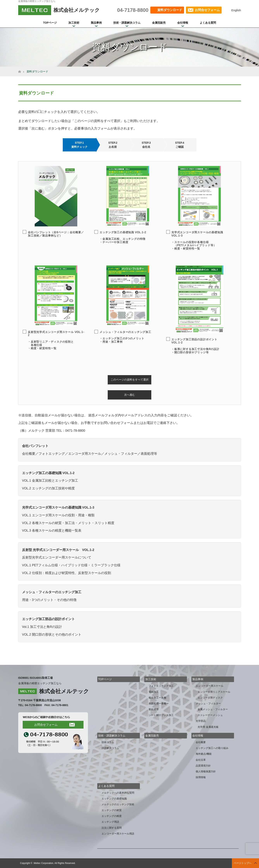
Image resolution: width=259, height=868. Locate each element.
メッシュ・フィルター (208, 703)
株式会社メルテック (64, 691)
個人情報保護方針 (206, 771)
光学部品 (201, 721)
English (236, 10)
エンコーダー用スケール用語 (118, 834)
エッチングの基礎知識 (114, 799)
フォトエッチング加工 (161, 686)
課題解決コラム (110, 748)
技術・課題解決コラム (127, 23)
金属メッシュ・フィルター (213, 709)
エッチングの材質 (112, 810)
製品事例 (96, 23)
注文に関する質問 (112, 828)
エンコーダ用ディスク (210, 698)
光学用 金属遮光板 (208, 727)
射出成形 (154, 709)
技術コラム (108, 742)
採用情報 (201, 777)
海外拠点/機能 (204, 754)
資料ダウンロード (170, 10)
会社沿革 (201, 760)
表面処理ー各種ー (159, 703)
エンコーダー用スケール (210, 686)
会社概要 (201, 742)
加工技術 (74, 23)
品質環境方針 (203, 766)
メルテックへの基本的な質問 (118, 793)
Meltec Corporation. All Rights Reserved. (55, 863)
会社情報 (183, 23)
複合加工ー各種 (157, 698)
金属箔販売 (159, 23)
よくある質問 (208, 23)
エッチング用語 (110, 822)
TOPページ (50, 23)
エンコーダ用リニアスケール (214, 692)
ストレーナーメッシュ (210, 715)
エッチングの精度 (112, 816)
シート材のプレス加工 (161, 715)
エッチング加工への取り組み (212, 748)
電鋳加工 (154, 692)
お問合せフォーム (207, 10)
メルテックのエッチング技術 (118, 804)
